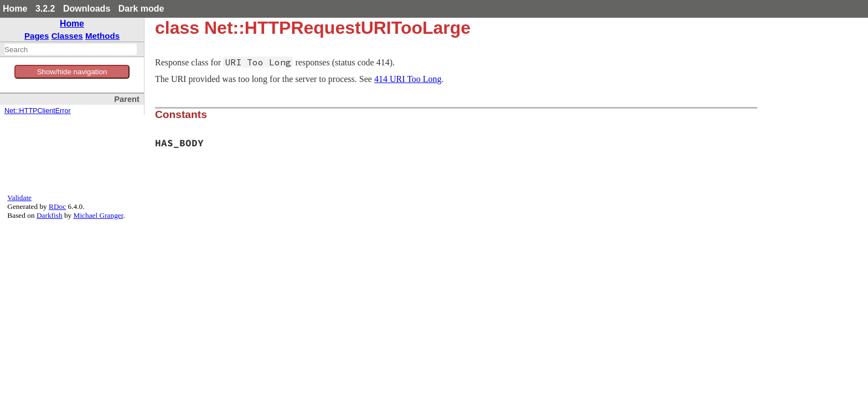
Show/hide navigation (72, 72)
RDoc (57, 206)
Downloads (87, 9)
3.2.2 (45, 9)
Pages (37, 36)
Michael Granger (99, 215)
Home (15, 9)
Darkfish (50, 215)
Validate (19, 198)
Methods (102, 36)
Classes (67, 36)
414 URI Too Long (408, 79)
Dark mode (141, 9)
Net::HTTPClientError (38, 111)
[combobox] (71, 49)
